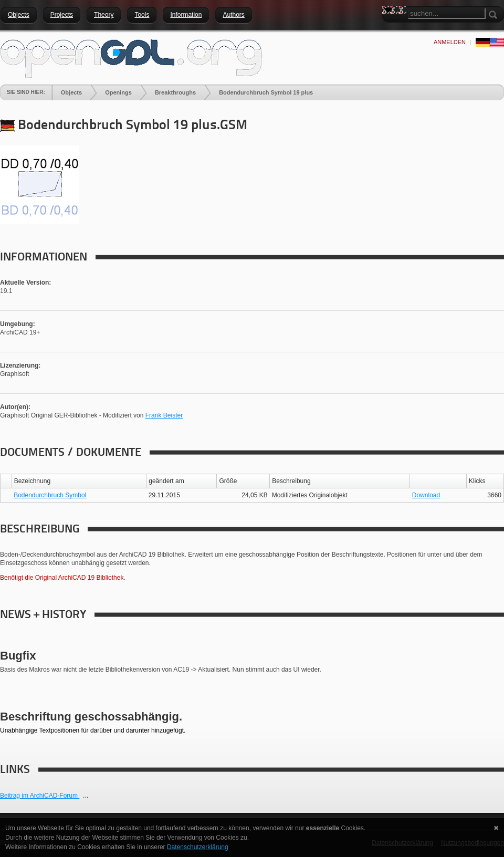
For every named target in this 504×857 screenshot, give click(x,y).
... (86, 796)
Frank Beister (164, 415)
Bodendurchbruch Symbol (50, 495)
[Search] (447, 13)
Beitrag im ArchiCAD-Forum (40, 796)
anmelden (450, 42)
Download (426, 495)
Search (390, 29)
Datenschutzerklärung (198, 847)
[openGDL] (131, 57)
